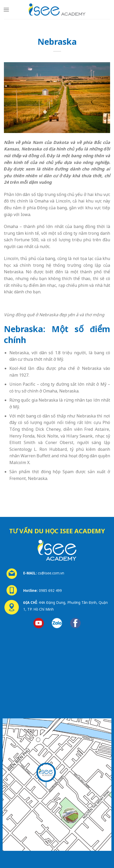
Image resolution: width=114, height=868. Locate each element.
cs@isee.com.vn (51, 573)
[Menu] (6, 9)
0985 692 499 (50, 590)
